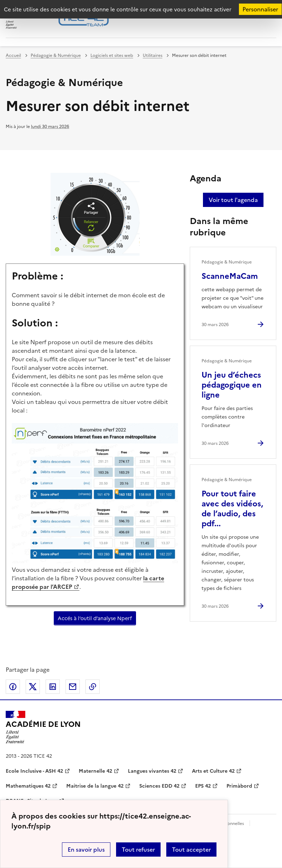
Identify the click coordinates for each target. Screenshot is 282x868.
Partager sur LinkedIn (53, 687)
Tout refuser (138, 850)
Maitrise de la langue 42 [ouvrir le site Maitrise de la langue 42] (95, 786)
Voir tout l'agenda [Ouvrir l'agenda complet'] (233, 200)
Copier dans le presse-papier (93, 687)
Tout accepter (191, 850)
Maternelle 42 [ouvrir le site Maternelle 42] (95, 771)
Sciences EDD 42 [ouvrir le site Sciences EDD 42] (159, 786)
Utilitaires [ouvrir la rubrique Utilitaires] (153, 55)
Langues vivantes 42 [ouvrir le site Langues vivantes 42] (152, 771)
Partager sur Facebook (13, 687)
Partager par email (73, 687)
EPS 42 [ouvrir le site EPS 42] (203, 786)
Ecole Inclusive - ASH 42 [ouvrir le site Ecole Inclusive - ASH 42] (34, 771)
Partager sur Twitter (33, 687)
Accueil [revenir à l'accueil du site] (13, 55)
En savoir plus (86, 850)
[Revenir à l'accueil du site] (43, 727)
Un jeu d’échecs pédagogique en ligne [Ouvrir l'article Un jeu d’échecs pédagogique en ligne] (232, 385)
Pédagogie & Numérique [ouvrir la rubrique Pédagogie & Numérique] (56, 55)
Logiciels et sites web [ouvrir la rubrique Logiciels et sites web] (112, 55)
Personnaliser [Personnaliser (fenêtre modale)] (260, 9)
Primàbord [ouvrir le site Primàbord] (239, 786)
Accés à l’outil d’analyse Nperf (95, 618)
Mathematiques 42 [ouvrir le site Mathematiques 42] (28, 786)
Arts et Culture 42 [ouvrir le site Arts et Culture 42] (213, 771)
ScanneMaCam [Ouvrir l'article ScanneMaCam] (230, 276)
